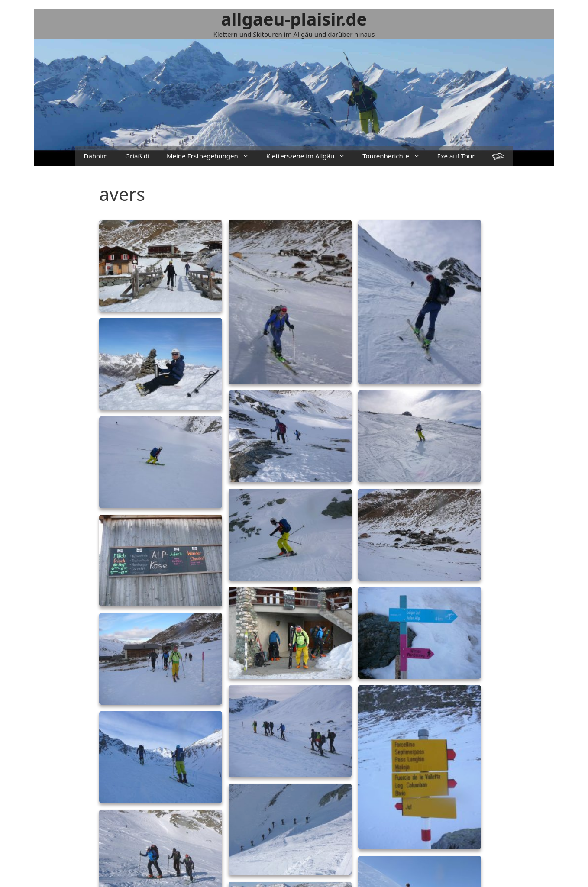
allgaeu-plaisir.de (294, 19)
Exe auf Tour (456, 156)
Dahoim (96, 156)
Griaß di (137, 156)
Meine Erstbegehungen (212, 156)
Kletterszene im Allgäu (310, 156)
